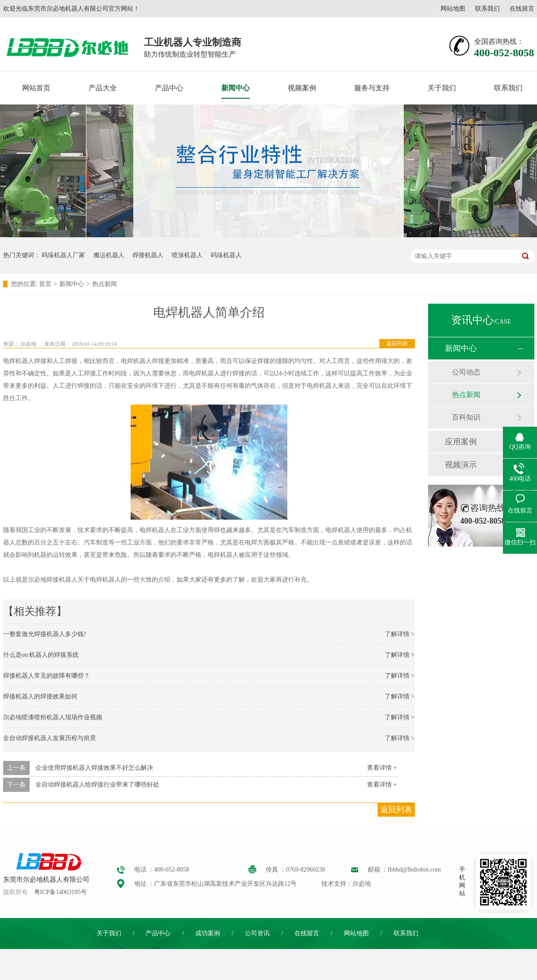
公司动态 (466, 372)
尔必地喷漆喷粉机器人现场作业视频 (53, 717)
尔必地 (28, 344)
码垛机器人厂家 (63, 255)
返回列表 (397, 343)
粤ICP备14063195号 (61, 892)
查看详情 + (382, 768)
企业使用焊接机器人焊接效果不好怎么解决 (94, 768)
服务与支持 (372, 88)
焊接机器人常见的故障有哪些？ (46, 676)
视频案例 (302, 88)
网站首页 (36, 88)
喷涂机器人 (187, 255)
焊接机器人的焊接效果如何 (40, 696)
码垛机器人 (226, 255)
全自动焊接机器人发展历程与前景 (50, 738)
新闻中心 (236, 88)
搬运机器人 (109, 255)
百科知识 (466, 417)
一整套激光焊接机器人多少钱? (45, 634)
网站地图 (453, 9)
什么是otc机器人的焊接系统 (41, 655)
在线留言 (522, 9)
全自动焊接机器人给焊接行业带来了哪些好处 (97, 785)
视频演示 (461, 465)
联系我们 (487, 9)
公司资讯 (257, 933)
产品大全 (103, 88)
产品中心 (169, 88)
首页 (45, 284)
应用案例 (461, 442)
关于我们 (442, 88)
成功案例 (208, 933)
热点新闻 (104, 284)
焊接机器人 (148, 255)
